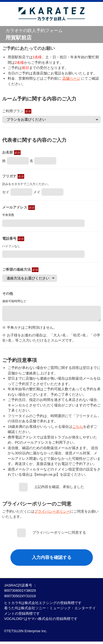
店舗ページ (71, 78)
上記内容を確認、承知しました (59, 489)
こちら (78, 429)
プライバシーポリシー (52, 514)
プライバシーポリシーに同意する (59, 535)
